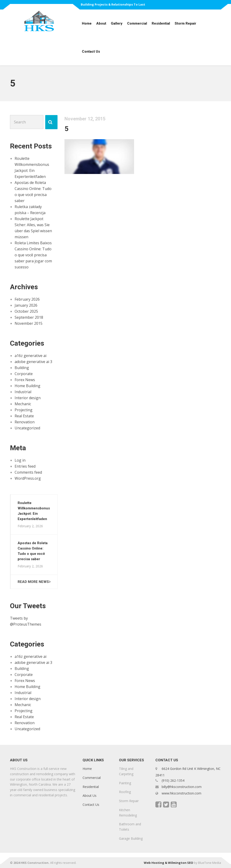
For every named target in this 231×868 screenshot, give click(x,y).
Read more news (33, 582)
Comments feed (28, 472)
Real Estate (24, 416)
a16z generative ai (30, 356)
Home (87, 23)
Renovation (25, 422)
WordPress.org (28, 478)
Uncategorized (27, 428)
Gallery (117, 23)
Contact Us (91, 51)
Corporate (24, 374)
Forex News (25, 380)
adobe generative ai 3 (33, 362)
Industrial (23, 392)
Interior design (28, 398)
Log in (20, 460)
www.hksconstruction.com (181, 793)
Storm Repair (185, 23)
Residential (161, 23)
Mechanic (23, 404)
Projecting (24, 410)
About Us (90, 796)
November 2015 (29, 323)
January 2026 (26, 305)
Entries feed (25, 466)
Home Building (27, 386)
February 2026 (27, 299)
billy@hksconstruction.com (181, 787)
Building (22, 368)
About (101, 23)
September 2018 (29, 317)
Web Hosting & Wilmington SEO (168, 863)
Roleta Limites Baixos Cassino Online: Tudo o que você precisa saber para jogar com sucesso (33, 255)
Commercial (137, 23)
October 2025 (26, 311)
